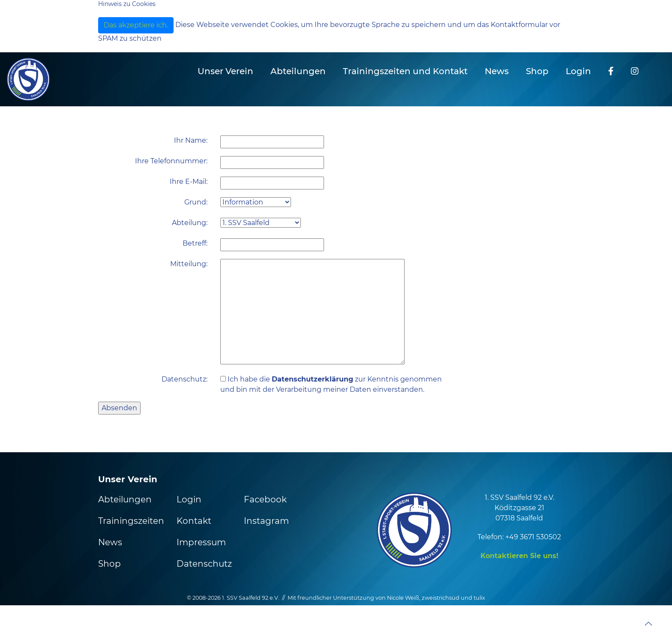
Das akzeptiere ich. (136, 25)
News (497, 71)
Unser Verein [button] (225, 71)
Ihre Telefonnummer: (171, 161)
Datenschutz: (184, 379)
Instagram (266, 521)
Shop (537, 71)
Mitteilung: (189, 264)
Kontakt (194, 521)
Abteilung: (190, 223)
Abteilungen (125, 499)
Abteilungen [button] (298, 71)
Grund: (196, 202)
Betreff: (195, 243)
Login (578, 71)
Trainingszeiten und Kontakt (405, 71)
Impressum (201, 542)
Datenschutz (204, 564)
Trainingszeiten (131, 521)
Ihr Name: (191, 140)
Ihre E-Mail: (189, 182)
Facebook (265, 499)
